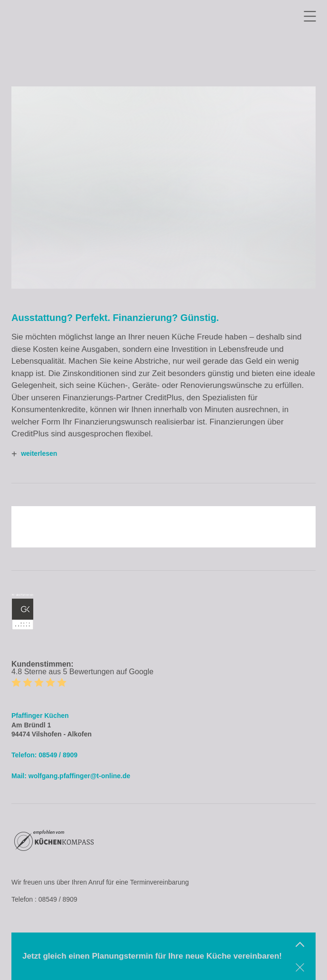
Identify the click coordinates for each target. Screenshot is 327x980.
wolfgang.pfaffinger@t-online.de (79, 776)
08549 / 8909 (58, 755)
